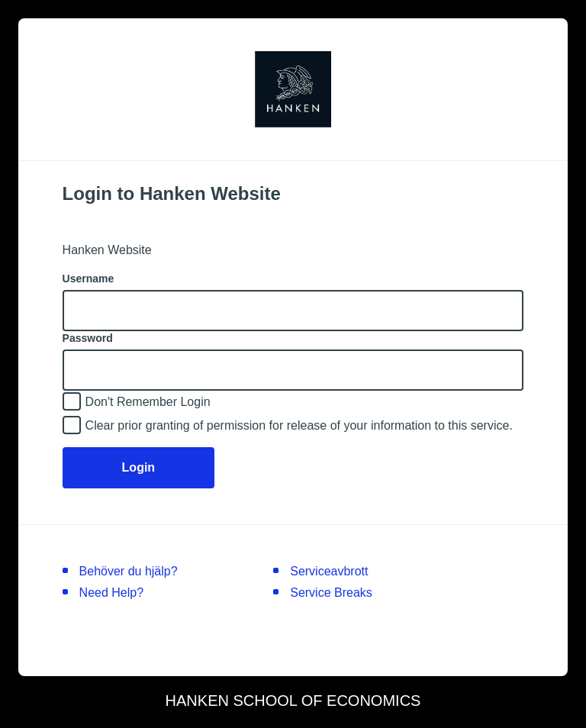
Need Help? (112, 593)
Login (139, 467)
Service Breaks (331, 593)
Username (89, 279)
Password (88, 338)
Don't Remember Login (148, 402)
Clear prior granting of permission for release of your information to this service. (299, 425)
